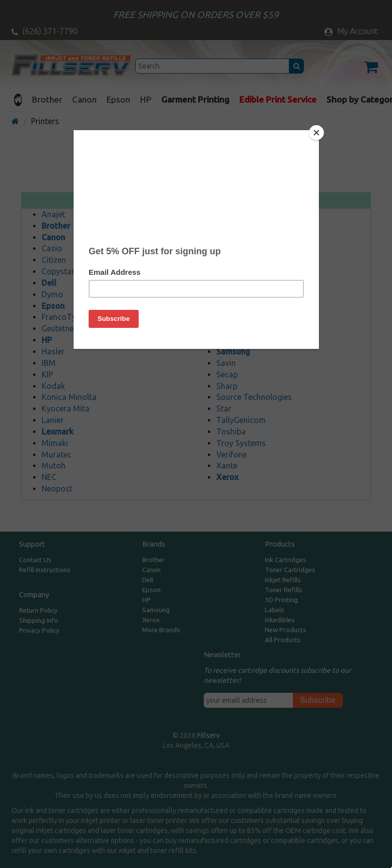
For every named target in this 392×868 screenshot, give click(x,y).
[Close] (316, 133)
